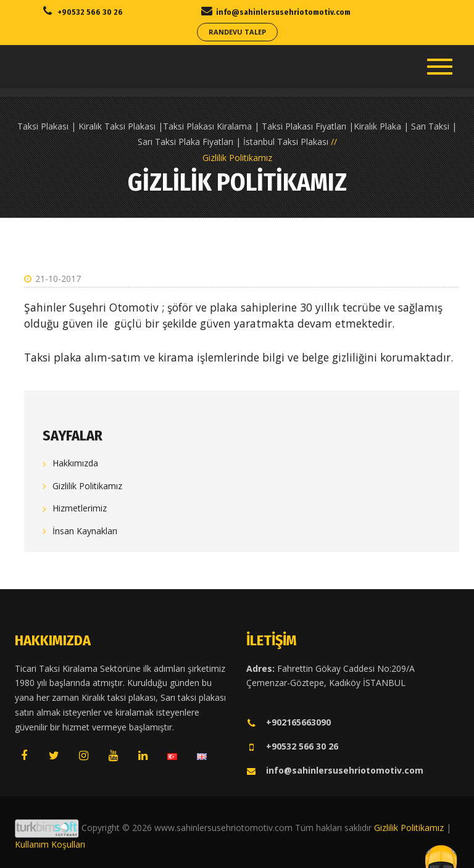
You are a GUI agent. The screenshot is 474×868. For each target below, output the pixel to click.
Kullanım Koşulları (50, 844)
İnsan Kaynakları (85, 531)
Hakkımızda (75, 463)
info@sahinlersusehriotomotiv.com (335, 770)
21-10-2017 (52, 279)
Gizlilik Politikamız (87, 486)
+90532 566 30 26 (292, 746)
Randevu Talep (237, 32)
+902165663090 (289, 722)
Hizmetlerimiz (80, 508)
